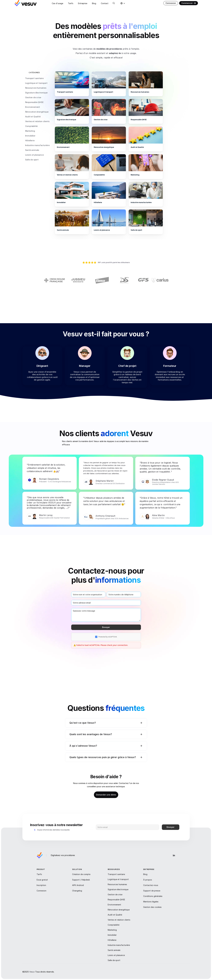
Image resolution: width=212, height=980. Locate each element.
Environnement (33, 107)
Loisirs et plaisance (34, 155)
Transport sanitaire (34, 78)
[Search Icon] (114, 3)
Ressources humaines (36, 88)
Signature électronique (36, 93)
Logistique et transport (36, 83)
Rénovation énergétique (37, 112)
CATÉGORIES (34, 72)
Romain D (44, 481)
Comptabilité (31, 126)
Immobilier (30, 136)
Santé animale (32, 150)
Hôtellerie (30, 140)
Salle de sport (32, 160)
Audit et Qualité (33, 117)
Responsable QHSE (34, 102)
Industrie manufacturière (37, 145)
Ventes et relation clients (37, 121)
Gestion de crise (33, 97)
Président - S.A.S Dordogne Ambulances (55, 484)
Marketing (30, 131)
